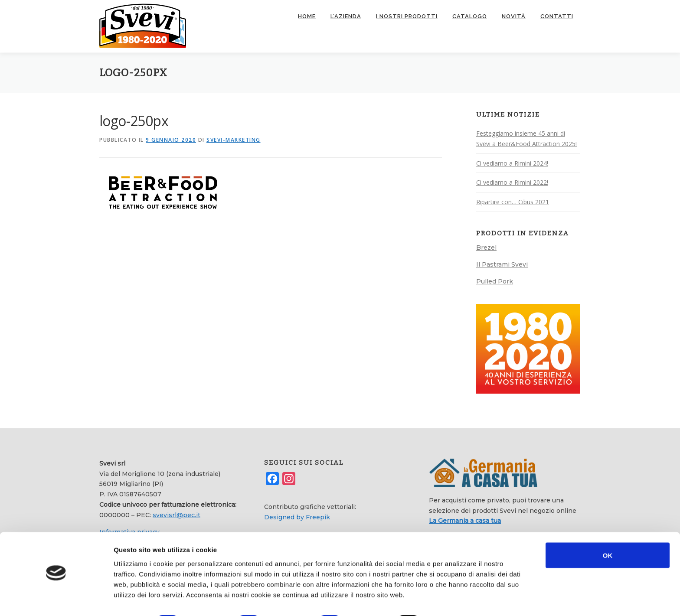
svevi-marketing (234, 139)
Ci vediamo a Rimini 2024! (512, 163)
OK (608, 531)
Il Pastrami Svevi (502, 264)
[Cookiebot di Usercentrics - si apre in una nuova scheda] (56, 599)
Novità (514, 16)
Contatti (557, 16)
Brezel (486, 247)
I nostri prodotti (407, 16)
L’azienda (346, 16)
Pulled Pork (495, 281)
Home (307, 16)
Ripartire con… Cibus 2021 (513, 201)
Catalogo (470, 16)
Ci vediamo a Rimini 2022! (512, 182)
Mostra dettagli (461, 599)
